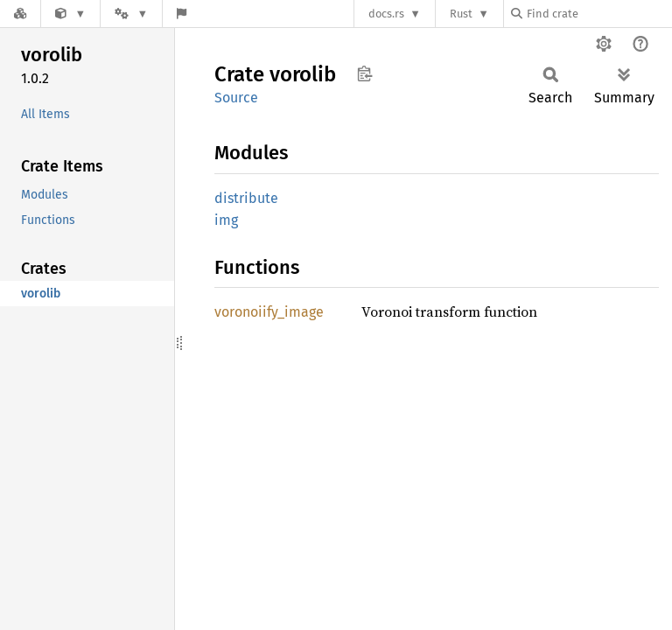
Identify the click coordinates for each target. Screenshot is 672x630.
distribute (246, 198)
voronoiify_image (269, 312)
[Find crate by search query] (598, 14)
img (226, 220)
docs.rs (386, 14)
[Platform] (131, 14)
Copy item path (364, 73)
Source (236, 98)
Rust (461, 14)
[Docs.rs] (20, 14)
